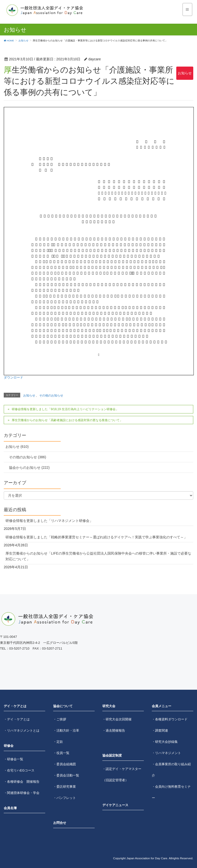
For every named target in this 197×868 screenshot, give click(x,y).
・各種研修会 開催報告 (22, 782)
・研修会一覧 (13, 759)
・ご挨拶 (60, 719)
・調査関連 (160, 730)
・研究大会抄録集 (165, 742)
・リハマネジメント (166, 753)
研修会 (9, 746)
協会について (63, 706)
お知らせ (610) (17, 447)
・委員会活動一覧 (66, 775)
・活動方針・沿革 (66, 730)
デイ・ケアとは (15, 706)
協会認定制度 (112, 755)
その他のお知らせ (51, 395)
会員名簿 (10, 808)
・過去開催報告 (114, 730)
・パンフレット (65, 798)
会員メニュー (162, 706)
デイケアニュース (115, 805)
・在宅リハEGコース (19, 770)
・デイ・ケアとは (17, 719)
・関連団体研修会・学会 (22, 793)
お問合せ (60, 823)
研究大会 (109, 706)
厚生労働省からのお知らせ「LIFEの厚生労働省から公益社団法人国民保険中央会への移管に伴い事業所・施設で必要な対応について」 (98, 556)
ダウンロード (13, 377)
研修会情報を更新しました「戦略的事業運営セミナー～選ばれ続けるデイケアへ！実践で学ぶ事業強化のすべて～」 (96, 537)
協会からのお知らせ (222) (29, 468)
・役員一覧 (61, 753)
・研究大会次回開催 (117, 719)
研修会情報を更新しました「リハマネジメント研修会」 (49, 521)
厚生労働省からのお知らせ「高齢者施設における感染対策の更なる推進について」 (67, 420)
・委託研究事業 (65, 787)
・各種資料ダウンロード (170, 719)
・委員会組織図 (65, 764)
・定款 (58, 742)
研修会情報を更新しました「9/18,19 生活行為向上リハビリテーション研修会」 (65, 409)
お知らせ (185, 73)
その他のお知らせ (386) (28, 457)
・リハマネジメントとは (22, 730)
